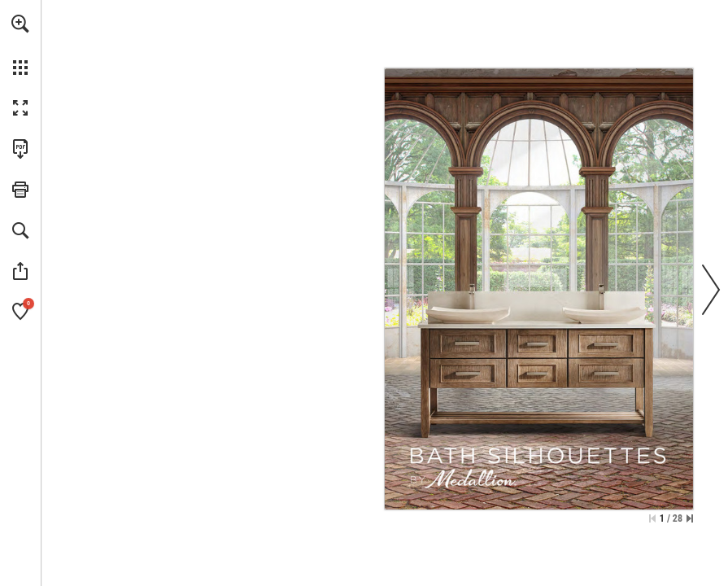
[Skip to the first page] (652, 518)
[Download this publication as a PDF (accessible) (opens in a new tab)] (20, 149)
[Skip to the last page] (690, 518)
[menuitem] (20, 45)
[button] (20, 24)
